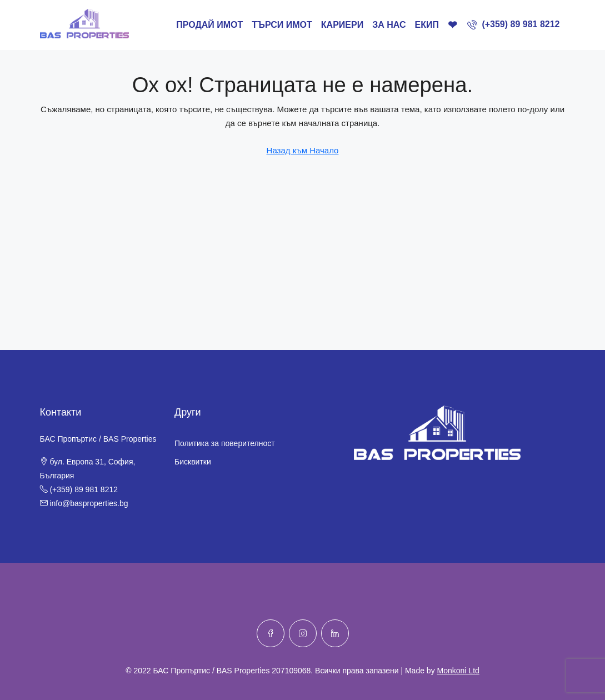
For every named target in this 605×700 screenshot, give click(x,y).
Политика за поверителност (225, 443)
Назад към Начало (303, 150)
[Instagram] (303, 633)
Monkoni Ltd (458, 671)
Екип (426, 25)
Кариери (342, 25)
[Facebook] (271, 633)
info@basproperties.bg (89, 503)
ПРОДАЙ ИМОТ (209, 25)
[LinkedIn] (335, 633)
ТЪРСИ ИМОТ (282, 25)
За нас (389, 25)
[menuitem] (514, 24)
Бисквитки (193, 462)
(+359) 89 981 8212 (84, 489)
